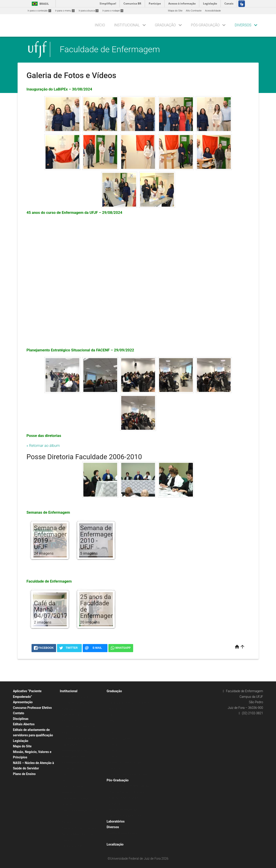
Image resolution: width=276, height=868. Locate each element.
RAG (111, 715)
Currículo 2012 (117, 757)
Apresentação (23, 702)
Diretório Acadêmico (73, 786)
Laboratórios (116, 821)
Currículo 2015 (117, 751)
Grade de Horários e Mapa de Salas (129, 774)
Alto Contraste (194, 11)
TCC (111, 727)
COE (111, 733)
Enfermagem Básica (73, 757)
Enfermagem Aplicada (74, 751)
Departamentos (71, 745)
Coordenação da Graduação (78, 739)
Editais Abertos (24, 724)
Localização (115, 844)
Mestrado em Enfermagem (124, 810)
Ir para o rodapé (113, 11)
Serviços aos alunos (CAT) (124, 721)
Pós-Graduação (205, 25)
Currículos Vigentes (120, 739)
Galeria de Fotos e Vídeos (123, 833)
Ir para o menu (65, 11)
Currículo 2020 (117, 745)
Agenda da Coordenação (76, 697)
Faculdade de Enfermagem (110, 49)
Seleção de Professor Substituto (80, 828)
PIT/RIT (113, 839)
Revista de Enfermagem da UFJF (80, 810)
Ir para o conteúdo (39, 11)
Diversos (243, 25)
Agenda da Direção (73, 715)
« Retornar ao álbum (43, 445)
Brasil (40, 4)
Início (100, 25)
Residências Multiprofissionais (126, 816)
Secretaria (68, 822)
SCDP (65, 816)
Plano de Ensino (24, 774)
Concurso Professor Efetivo (32, 708)
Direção (66, 774)
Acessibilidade (213, 11)
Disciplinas (21, 719)
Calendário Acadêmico (122, 697)
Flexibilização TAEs (73, 846)
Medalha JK (69, 792)
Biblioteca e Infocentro (75, 721)
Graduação (165, 25)
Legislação (21, 741)
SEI (64, 781)
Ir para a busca (89, 11)
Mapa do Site (175, 11)
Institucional (127, 25)
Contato (19, 713)
